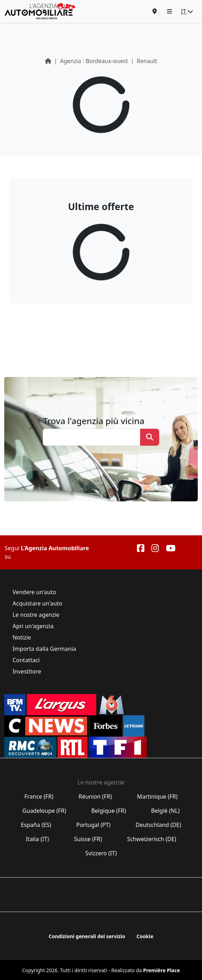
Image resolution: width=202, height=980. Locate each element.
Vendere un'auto (34, 592)
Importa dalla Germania (44, 649)
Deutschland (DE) (158, 825)
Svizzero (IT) (101, 853)
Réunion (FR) (95, 796)
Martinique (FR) (157, 796)
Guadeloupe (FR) (44, 811)
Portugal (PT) (93, 825)
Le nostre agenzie (36, 615)
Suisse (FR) (88, 839)
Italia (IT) (37, 839)
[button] (169, 11)
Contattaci (26, 660)
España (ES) (36, 825)
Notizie (22, 637)
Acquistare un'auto (37, 603)
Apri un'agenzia (33, 626)
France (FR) (39, 796)
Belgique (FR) (109, 811)
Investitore (27, 671)
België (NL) (165, 811)
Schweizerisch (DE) (152, 839)
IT (187, 11)
